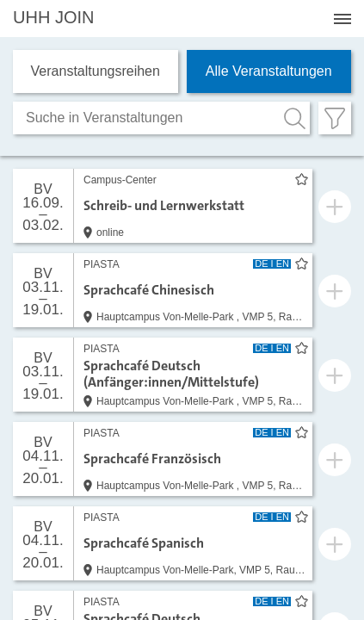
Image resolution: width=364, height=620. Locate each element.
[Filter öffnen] (335, 118)
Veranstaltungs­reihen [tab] (96, 71)
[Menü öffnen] (342, 19)
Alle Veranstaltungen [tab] (269, 71)
